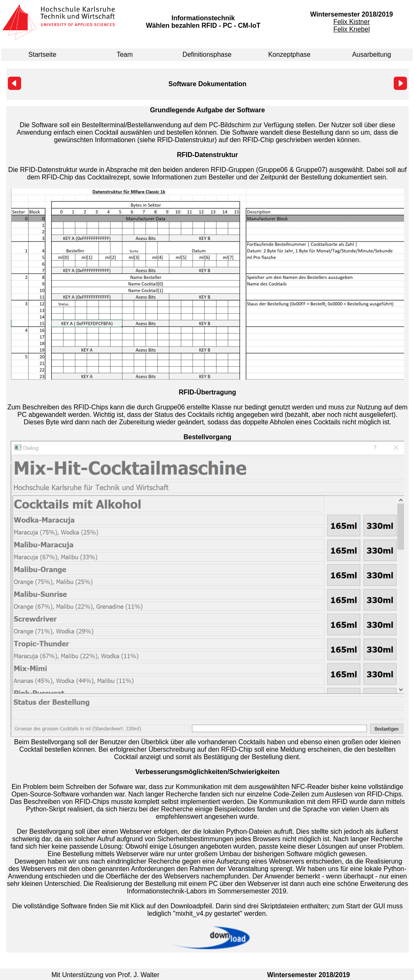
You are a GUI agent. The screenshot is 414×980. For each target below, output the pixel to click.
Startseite (43, 54)
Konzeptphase (289, 54)
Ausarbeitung (371, 54)
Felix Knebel (351, 29)
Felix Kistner (351, 22)
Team (125, 54)
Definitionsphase (207, 54)
